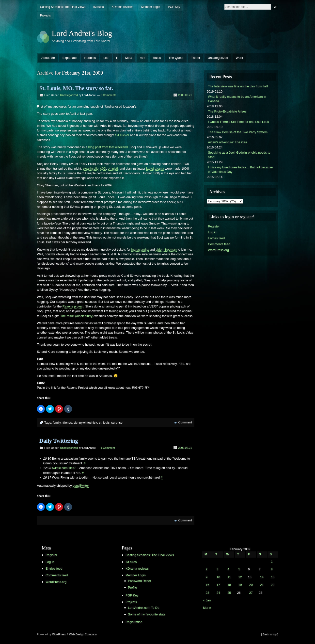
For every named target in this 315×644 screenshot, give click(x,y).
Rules (157, 58)
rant (142, 58)
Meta (129, 58)
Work (239, 58)
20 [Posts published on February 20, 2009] (251, 585)
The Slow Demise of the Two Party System (238, 132)
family (57, 423)
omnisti (113, 169)
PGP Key (174, 7)
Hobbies (90, 58)
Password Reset (139, 581)
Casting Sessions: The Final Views (63, 7)
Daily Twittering (59, 441)
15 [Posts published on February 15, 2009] (273, 577)
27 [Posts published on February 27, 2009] (251, 593)
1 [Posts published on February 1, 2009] (272, 562)
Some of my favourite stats (147, 614)
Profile (132, 588)
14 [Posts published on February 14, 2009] (262, 577)
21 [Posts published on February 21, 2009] (262, 585)
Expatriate (70, 58)
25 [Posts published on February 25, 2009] (229, 593)
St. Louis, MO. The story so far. (76, 88)
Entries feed (216, 238)
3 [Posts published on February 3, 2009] (217, 569)
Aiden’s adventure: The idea (228, 142)
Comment (185, 422)
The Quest (176, 58)
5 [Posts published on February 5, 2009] (239, 569)
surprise (117, 423)
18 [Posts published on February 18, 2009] (229, 585)
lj (117, 58)
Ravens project (73, 306)
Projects (45, 16)
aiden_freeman (166, 250)
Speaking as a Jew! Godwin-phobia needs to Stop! (239, 155)
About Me (48, 58)
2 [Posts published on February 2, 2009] (207, 569)
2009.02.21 (185, 95)
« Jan (207, 600)
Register (214, 226)
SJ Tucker (122, 135)
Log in (212, 232)
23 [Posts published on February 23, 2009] (207, 593)
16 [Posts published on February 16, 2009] (207, 585)
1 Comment (108, 448)
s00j (103, 169)
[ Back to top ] (270, 634)
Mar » (207, 608)
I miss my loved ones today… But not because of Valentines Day (240, 169)
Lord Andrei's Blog (82, 33)
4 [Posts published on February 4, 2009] (228, 569)
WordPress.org (218, 250)
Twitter (196, 58)
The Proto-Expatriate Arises (227, 111)
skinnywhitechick (85, 423)
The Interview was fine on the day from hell (238, 86)
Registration (134, 622)
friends (67, 423)
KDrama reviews (123, 7)
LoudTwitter (81, 486)
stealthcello (91, 169)
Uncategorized (218, 58)
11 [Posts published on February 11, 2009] (229, 577)
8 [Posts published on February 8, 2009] (272, 569)
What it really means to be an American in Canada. (237, 99)
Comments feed (219, 244)
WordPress (59, 634)
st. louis (104, 423)
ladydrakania (155, 169)
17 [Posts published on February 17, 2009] (218, 585)
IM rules (99, 7)
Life (106, 58)
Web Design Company (83, 634)
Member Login (151, 7)
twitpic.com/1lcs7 (64, 468)
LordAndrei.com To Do (144, 608)
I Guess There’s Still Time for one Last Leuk (238, 122)
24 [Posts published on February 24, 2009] (218, 593)
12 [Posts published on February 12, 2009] (240, 577)
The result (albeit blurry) (77, 316)
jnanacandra (140, 250)
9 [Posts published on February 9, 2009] (207, 577)
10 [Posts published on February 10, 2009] (218, 577)
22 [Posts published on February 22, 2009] (273, 585)
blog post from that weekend (108, 147)
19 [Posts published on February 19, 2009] (240, 585)
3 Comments (108, 95)
